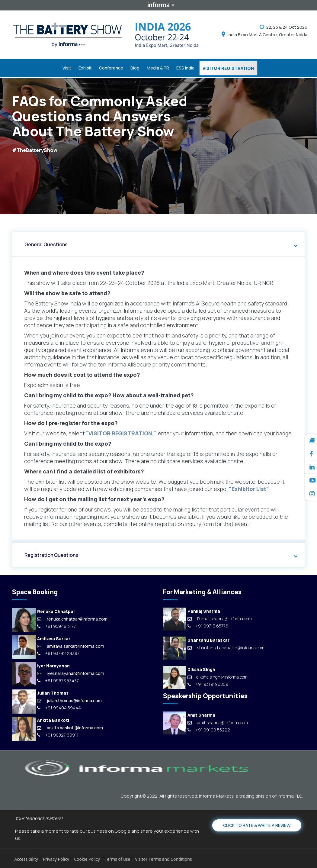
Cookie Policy (87, 858)
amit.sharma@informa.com (218, 721)
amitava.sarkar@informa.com (71, 645)
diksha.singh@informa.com (218, 676)
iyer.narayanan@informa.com (71, 672)
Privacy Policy (56, 858)
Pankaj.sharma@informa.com (220, 617)
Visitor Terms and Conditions (163, 858)
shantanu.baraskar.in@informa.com (226, 646)
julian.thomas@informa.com (69, 699)
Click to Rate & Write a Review (257, 824)
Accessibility (26, 858)
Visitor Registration (228, 68)
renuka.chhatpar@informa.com (72, 618)
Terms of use (117, 858)
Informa (158, 5)
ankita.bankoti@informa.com (70, 726)
